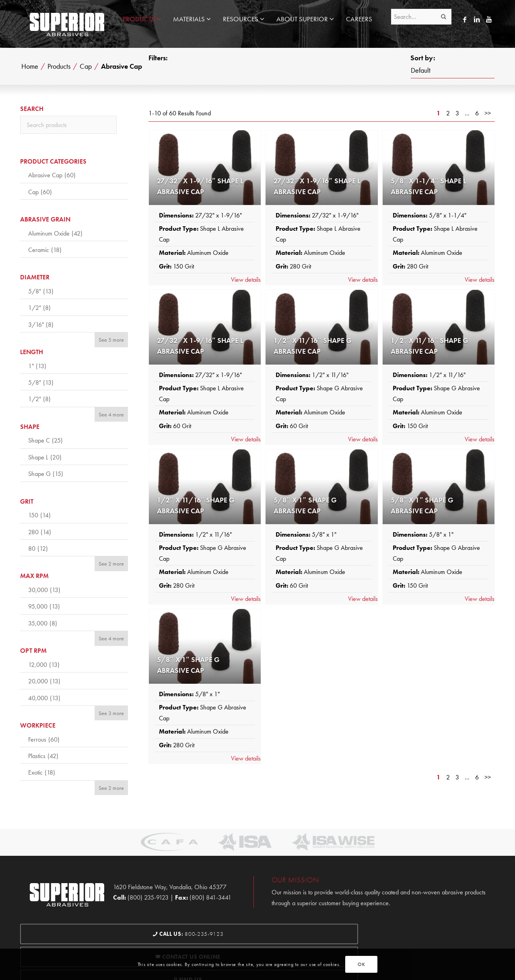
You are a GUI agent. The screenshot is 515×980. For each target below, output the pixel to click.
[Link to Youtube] (489, 19)
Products (59, 66)
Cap (86, 66)
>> (488, 113)
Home (30, 66)
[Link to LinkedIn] (477, 19)
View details (246, 280)
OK (361, 964)
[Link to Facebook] (465, 19)
